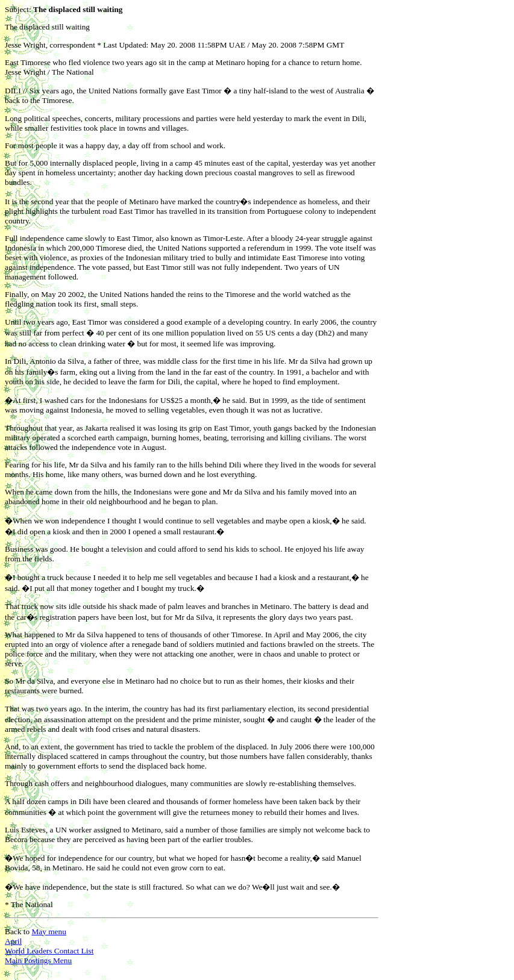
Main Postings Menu (38, 960)
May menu (49, 932)
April (13, 941)
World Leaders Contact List (49, 951)
